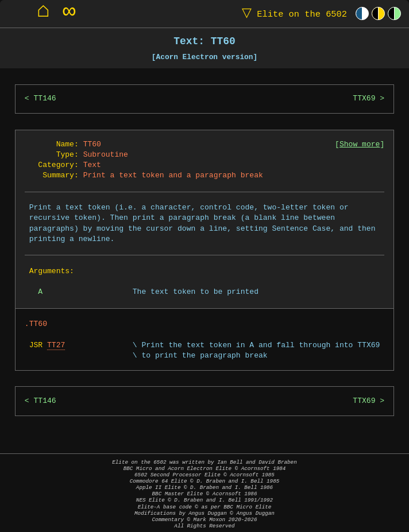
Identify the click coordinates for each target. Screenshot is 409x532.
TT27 (56, 345)
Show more (360, 145)
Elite (292, 13)
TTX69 (364, 99)
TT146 (45, 99)
